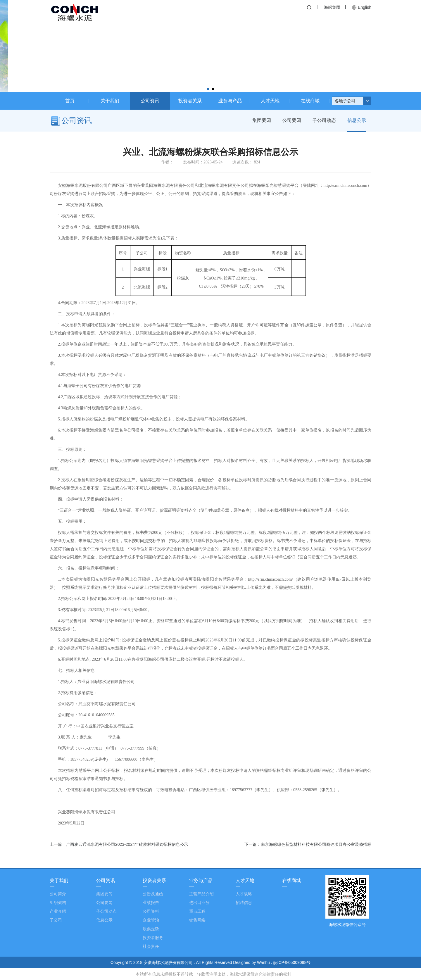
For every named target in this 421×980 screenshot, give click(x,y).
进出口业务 (199, 903)
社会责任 (151, 946)
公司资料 (151, 911)
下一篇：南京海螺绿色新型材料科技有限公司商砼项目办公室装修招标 (308, 844)
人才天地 (270, 101)
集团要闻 (261, 121)
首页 (70, 101)
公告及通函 (153, 894)
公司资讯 (150, 101)
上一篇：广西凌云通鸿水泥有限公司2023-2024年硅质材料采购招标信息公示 (119, 844)
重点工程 (197, 911)
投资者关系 (190, 101)
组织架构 (58, 903)
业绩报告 (151, 903)
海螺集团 (332, 7)
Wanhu (264, 962)
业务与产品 (230, 101)
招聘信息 (244, 903)
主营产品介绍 (201, 894)
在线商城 (310, 101)
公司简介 (58, 894)
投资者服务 (153, 938)
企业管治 (151, 920)
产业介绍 (58, 911)
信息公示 (357, 121)
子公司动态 (324, 121)
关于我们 (110, 101)
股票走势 (151, 929)
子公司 (56, 920)
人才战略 (244, 894)
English (365, 7)
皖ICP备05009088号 (292, 962)
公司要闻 (291, 121)
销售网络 (197, 920)
